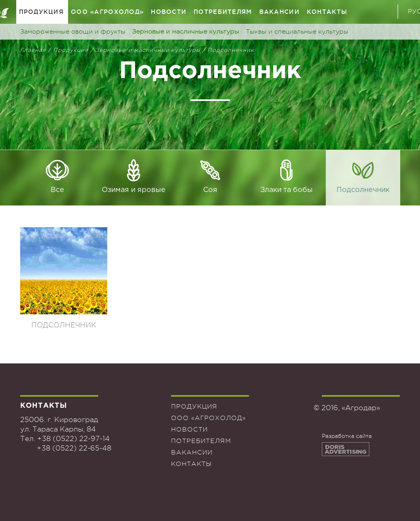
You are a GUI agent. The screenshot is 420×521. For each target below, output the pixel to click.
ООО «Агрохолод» (107, 12)
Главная (33, 50)
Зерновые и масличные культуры (186, 32)
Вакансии (279, 12)
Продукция (42, 12)
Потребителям (223, 12)
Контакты (327, 12)
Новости (169, 12)
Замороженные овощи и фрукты (73, 32)
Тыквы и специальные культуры (297, 32)
